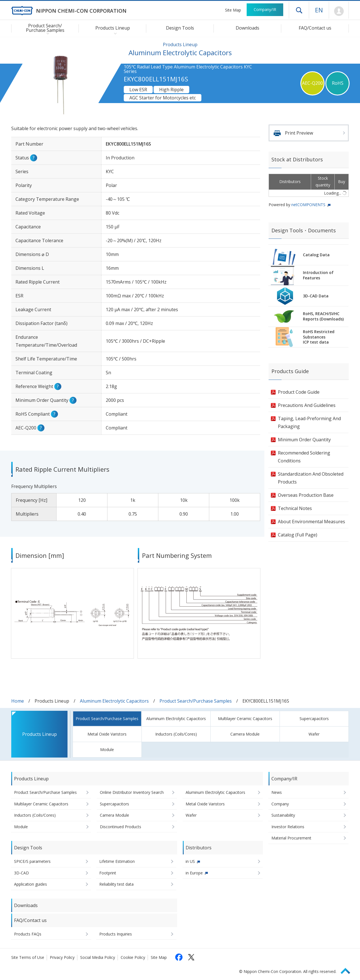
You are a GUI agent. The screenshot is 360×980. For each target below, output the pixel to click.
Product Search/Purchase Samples (196, 701)
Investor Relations (288, 827)
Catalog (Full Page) (298, 535)
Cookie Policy (133, 957)
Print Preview (299, 133)
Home (18, 701)
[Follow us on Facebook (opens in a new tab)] (179, 957)
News (277, 792)
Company (280, 804)
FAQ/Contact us (315, 28)
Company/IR (265, 9)
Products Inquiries (116, 934)
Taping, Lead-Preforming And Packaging (309, 422)
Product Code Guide (299, 392)
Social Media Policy (98, 957)
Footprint (108, 873)
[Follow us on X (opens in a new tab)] (191, 957)
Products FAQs (28, 934)
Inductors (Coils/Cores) (176, 734)
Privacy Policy (62, 957)
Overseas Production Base (306, 495)
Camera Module (245, 734)
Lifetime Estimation (117, 861)
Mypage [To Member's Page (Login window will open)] (339, 11)
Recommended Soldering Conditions (304, 457)
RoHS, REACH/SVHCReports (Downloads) (323, 316)
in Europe (194, 873)
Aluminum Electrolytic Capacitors (114, 701)
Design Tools (180, 28)
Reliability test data (116, 884)
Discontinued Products (121, 827)
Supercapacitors (314, 719)
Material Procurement (291, 838)
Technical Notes (295, 508)
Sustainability (283, 815)
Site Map (233, 10)
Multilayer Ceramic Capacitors (245, 719)
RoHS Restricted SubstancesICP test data (319, 337)
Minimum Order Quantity (304, 440)
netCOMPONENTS (308, 205)
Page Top (348, 970)
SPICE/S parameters (32, 861)
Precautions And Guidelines (307, 405)
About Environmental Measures (311, 522)
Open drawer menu (299, 10)
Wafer (314, 734)
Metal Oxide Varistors (107, 734)
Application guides (31, 884)
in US (190, 861)
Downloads (247, 28)
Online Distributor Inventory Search (132, 792)
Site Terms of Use (28, 957)
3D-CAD (22, 873)
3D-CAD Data (316, 296)
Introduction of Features (318, 275)
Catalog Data (316, 255)
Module (107, 750)
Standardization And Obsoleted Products (311, 478)
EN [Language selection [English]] (319, 10)
